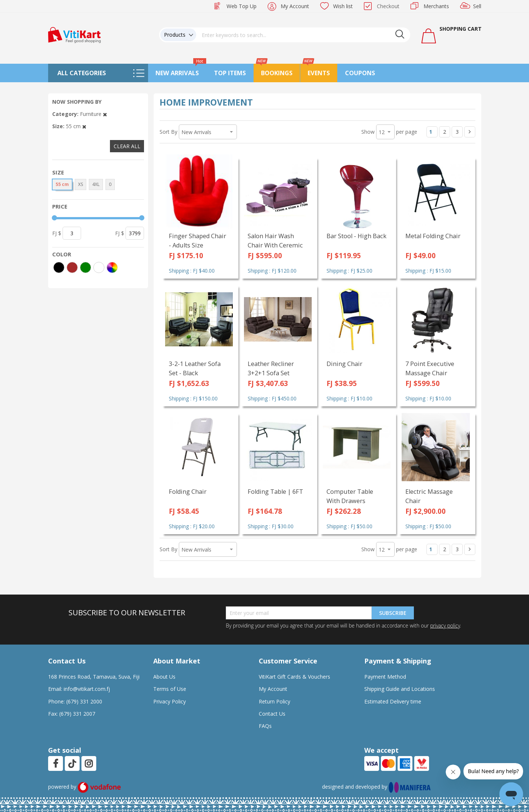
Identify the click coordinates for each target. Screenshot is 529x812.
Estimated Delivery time (393, 701)
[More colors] (112, 267)
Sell (477, 6)
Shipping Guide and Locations (400, 689)
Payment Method (385, 677)
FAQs (265, 726)
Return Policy (274, 701)
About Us (164, 677)
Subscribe (393, 613)
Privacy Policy (170, 701)
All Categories (82, 73)
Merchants (436, 6)
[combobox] (303, 35)
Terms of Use (170, 689)
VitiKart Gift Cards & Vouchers (294, 677)
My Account (295, 6)
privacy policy (445, 625)
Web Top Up (242, 6)
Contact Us (272, 714)
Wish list (343, 6)
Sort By (168, 132)
